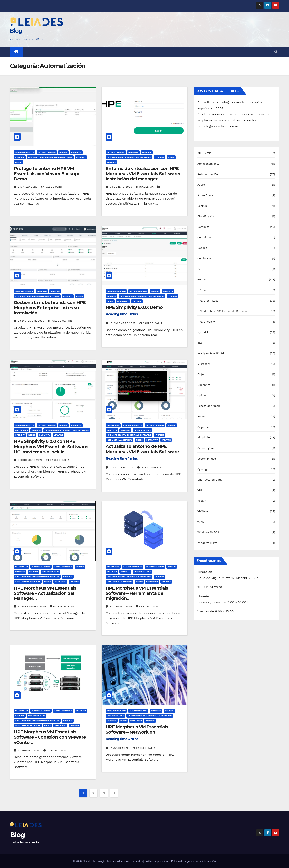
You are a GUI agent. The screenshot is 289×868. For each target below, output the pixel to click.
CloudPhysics (206, 216)
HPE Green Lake (142, 430)
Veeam (19, 162)
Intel (200, 343)
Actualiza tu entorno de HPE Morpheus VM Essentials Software (142, 453)
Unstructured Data (210, 480)
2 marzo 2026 (28, 187)
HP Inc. (202, 290)
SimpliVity (123, 301)
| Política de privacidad (156, 861)
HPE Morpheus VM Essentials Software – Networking (137, 733)
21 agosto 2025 (29, 750)
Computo (76, 152)
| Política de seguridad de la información (193, 861)
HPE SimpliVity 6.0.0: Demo (134, 311)
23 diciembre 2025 (32, 321)
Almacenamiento (25, 152)
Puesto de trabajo (209, 406)
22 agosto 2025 (121, 606)
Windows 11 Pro (207, 543)
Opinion (202, 395)
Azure (201, 185)
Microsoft (204, 364)
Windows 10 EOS (208, 532)
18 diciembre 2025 (123, 323)
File (200, 269)
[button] (276, 52)
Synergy (202, 469)
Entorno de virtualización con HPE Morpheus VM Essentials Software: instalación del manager (143, 178)
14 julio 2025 (120, 748)
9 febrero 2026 (121, 187)
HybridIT (81, 157)
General (20, 157)
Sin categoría (206, 448)
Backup (63, 152)
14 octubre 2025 (122, 467)
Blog (16, 31)
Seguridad (152, 582)
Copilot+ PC (205, 258)
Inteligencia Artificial (119, 440)
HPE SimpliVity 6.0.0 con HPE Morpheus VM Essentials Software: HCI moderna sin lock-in (51, 450)
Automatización (47, 152)
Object (202, 374)
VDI (200, 490)
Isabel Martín (53, 187)
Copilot (202, 248)
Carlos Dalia (151, 323)
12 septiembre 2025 (32, 606)
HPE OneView (206, 322)
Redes (171, 157)
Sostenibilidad (207, 459)
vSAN (201, 522)
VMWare (111, 162)
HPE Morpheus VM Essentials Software (50, 157)
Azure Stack (205, 195)
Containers (21, 430)
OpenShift (204, 385)
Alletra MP (113, 425)
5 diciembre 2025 (31, 460)
